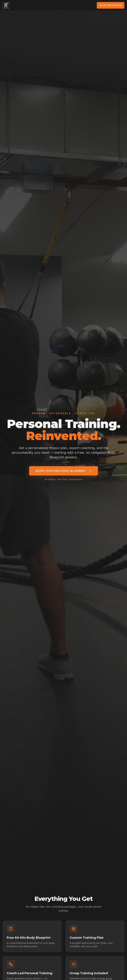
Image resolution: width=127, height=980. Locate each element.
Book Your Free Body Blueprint (63, 471)
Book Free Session (111, 5)
